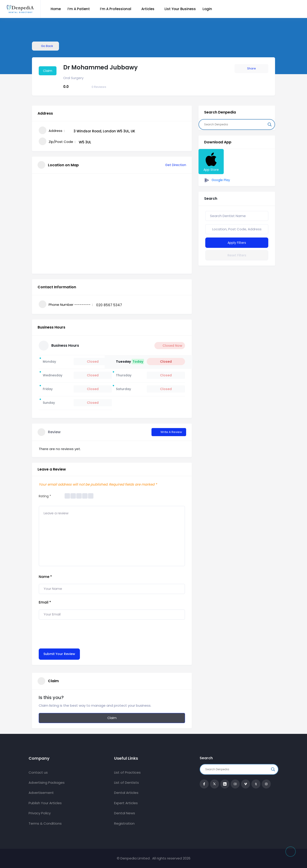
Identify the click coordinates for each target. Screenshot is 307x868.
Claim (48, 71)
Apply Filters (237, 243)
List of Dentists (126, 783)
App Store (211, 162)
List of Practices (127, 772)
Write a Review (169, 432)
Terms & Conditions (45, 823)
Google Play (217, 180)
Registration (124, 823)
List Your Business (180, 9)
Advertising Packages (47, 783)
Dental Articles (126, 793)
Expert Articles (126, 803)
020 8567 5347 (109, 305)
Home (56, 9)
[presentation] (73, 633)
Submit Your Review (59, 654)
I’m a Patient (79, 9)
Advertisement (41, 793)
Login (207, 9)
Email (45, 602)
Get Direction (173, 165)
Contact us (38, 772)
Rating (45, 496)
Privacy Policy (40, 813)
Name (45, 577)
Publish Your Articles (45, 803)
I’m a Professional (116, 9)
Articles (148, 9)
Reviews (99, 87)
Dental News (125, 813)
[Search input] (235, 124)
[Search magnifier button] (270, 124)
